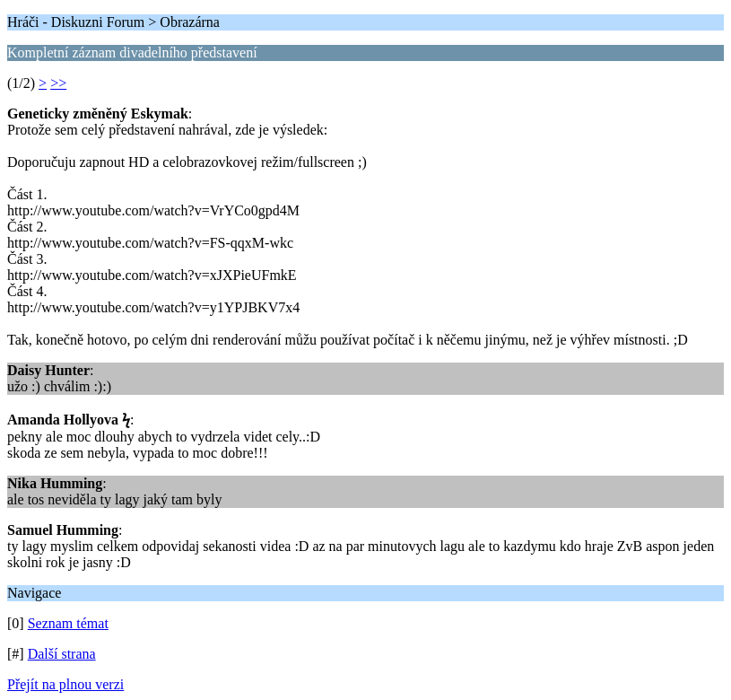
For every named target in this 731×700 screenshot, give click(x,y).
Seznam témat (68, 623)
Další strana (62, 654)
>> (58, 83)
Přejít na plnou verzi (65, 684)
